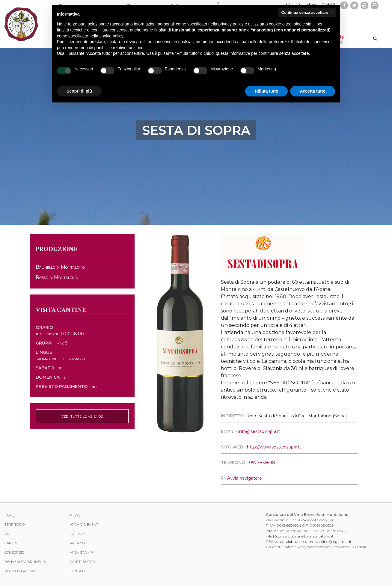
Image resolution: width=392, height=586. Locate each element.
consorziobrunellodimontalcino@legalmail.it (313, 542)
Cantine (12, 543)
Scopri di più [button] (79, 91)
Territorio (15, 525)
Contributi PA (83, 562)
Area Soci (79, 543)
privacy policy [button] (231, 24)
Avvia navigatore (245, 478)
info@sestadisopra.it (259, 431)
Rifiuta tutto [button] (267, 91)
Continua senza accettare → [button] (307, 12)
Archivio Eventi (85, 525)
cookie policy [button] (111, 36)
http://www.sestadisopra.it (274, 447)
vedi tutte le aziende (82, 416)
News (75, 515)
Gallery (77, 534)
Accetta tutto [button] (313, 91)
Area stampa (82, 552)
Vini (8, 534)
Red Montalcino (20, 571)
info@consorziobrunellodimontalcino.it (300, 536)
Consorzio (14, 552)
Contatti (78, 571)
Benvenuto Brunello (25, 562)
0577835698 (262, 463)
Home (10, 515)
